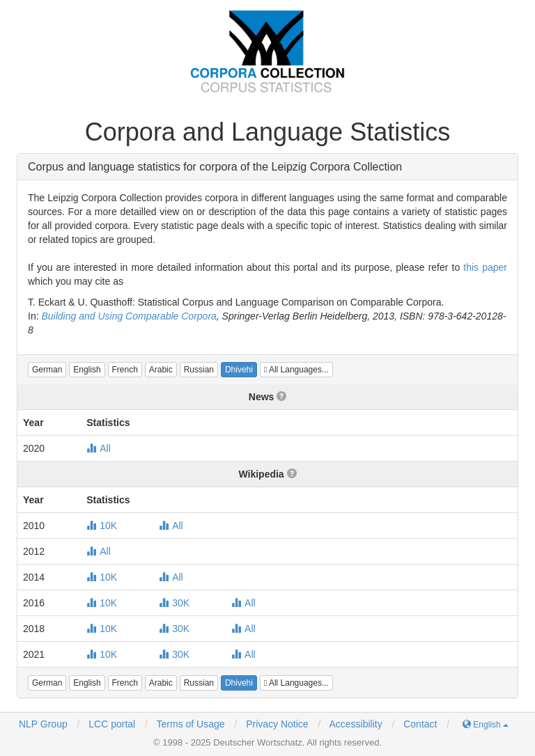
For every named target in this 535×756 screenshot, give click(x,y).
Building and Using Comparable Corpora (129, 316)
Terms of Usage (191, 724)
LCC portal (110, 724)
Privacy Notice (277, 724)
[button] (47, 370)
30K (174, 603)
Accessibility (355, 724)
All (99, 448)
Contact (420, 724)
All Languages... (296, 370)
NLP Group (43, 724)
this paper (485, 267)
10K (102, 526)
